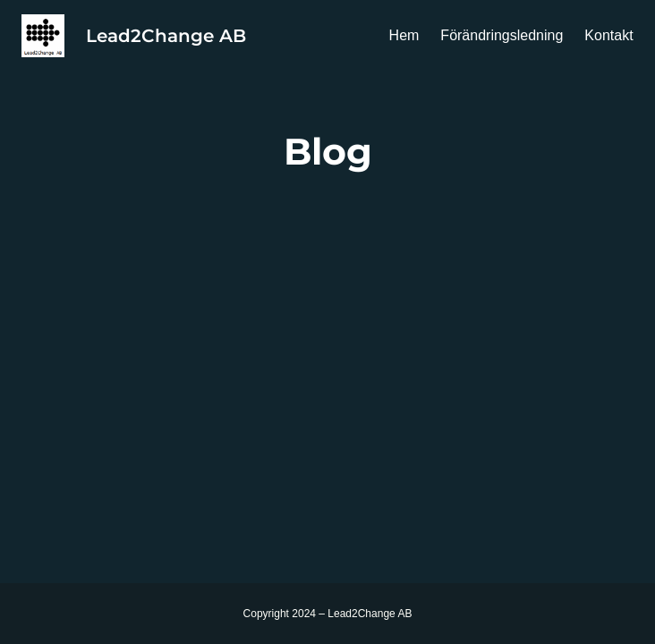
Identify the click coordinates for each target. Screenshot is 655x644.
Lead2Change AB (166, 36)
